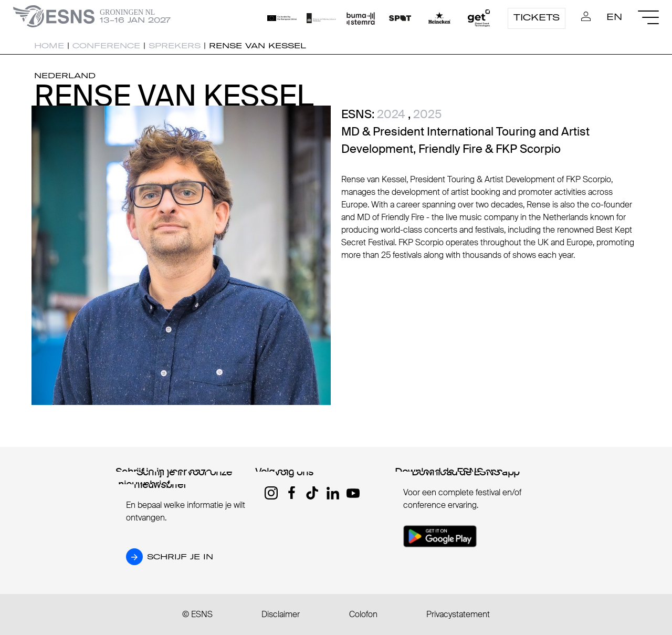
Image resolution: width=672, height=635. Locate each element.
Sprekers (175, 46)
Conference (106, 46)
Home (49, 46)
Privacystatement (458, 614)
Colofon (363, 614)
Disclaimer (281, 614)
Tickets (537, 17)
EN (614, 17)
